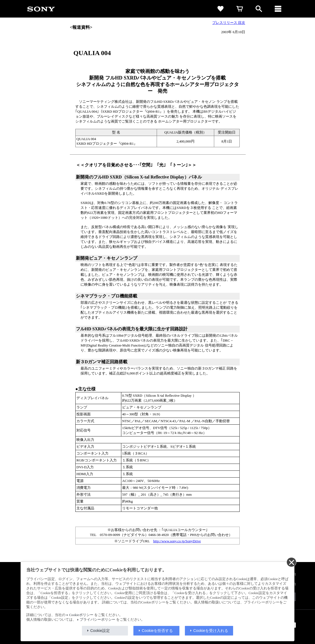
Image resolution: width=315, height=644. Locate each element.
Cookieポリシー (81, 615)
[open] (259, 9)
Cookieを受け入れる (211, 631)
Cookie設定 (100, 631)
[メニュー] (278, 9)
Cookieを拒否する (157, 631)
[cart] (240, 9)
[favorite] (220, 9)
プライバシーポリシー (98, 620)
